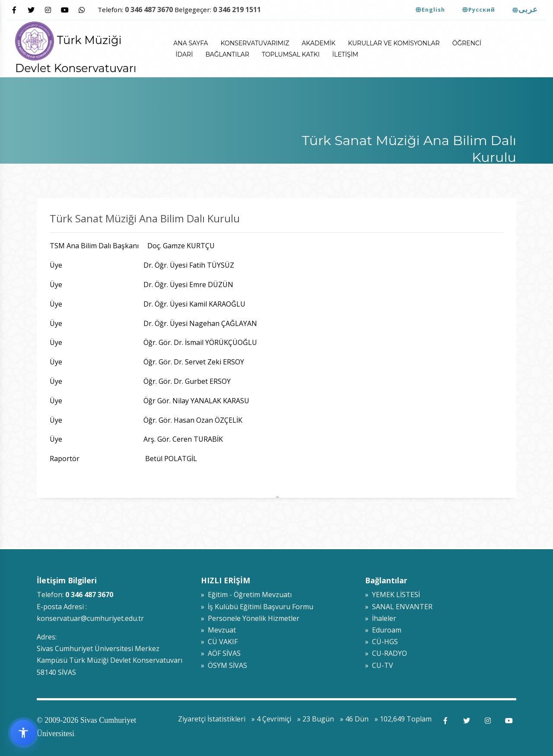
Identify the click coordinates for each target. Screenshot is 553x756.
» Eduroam (383, 630)
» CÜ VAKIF (219, 642)
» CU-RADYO (386, 653)
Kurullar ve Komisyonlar (394, 43)
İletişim (345, 54)
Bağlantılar (227, 54)
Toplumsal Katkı (291, 54)
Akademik (318, 43)
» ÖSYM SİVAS (224, 665)
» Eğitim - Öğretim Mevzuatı (246, 595)
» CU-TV (379, 665)
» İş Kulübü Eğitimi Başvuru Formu (257, 607)
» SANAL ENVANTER (399, 607)
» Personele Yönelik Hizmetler (250, 618)
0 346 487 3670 (149, 9)
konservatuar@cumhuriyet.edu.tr (90, 618)
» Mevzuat (218, 630)
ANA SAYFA (191, 43)
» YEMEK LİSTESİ (393, 595)
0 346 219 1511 (237, 9)
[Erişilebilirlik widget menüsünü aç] (23, 733)
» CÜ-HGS (381, 642)
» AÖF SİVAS (221, 653)
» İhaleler (381, 618)
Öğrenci (467, 43)
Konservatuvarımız (255, 43)
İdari (184, 54)
